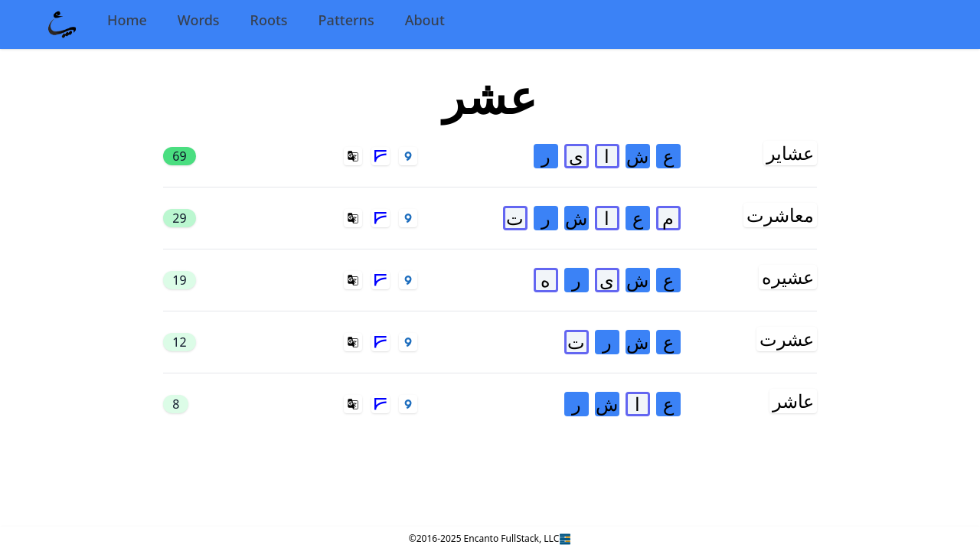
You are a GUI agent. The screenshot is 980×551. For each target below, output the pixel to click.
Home (127, 20)
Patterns (346, 20)
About (425, 20)
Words (199, 20)
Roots (269, 20)
